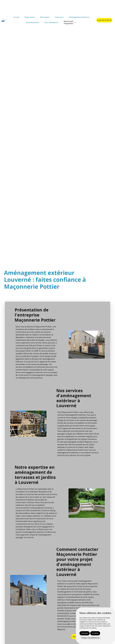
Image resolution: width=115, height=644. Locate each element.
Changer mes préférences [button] (90, 638)
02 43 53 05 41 (104, 20)
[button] (75, 22)
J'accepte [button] (85, 633)
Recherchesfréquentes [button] (69, 22)
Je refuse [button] (95, 633)
